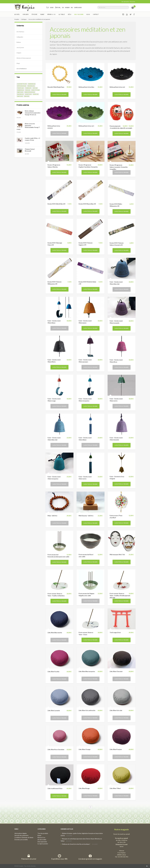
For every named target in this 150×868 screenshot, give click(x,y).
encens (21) (31, 86)
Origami (19, 53)
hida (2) (28, 90)
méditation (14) (30, 92)
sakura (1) (20, 94)
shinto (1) (28, 94)
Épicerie (35, 14)
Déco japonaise (42, 842)
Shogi (18, 63)
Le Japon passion (43, 844)
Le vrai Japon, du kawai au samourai (64, 7)
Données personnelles (21, 840)
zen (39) (27, 96)
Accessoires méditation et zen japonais (88, 32)
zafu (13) (20, 96)
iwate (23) (20, 92)
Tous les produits (43, 833)
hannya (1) (20, 90)
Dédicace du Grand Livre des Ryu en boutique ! (76, 844)
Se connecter (125, 2)
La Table (62, 14)
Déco (70, 14)
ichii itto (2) (35, 90)
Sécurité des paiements (21, 835)
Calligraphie (20, 37)
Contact (96, 14)
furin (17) (28, 88)
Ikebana (19, 42)
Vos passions (79, 14)
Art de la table (42, 840)
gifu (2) (35, 88)
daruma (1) (32, 84)
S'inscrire (132, 2)
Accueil (17, 14)
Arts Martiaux (20, 32)
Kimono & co (51, 14)
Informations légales (21, 833)
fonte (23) (20, 88)
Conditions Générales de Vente (24, 838)
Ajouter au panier (59, 94)
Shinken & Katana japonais (24, 58)
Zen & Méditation (22, 69)
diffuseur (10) (22, 86)
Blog (88, 14)
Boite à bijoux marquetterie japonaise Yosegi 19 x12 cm (33, 113)
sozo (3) (36, 94)
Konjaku (26, 14)
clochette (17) (22, 84)
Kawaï (42, 14)
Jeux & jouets (20, 48)
